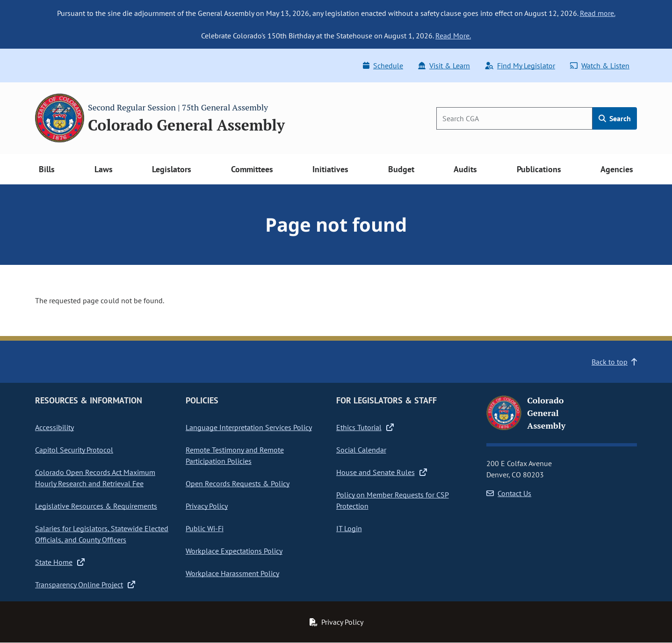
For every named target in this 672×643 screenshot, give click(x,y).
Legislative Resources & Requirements (96, 506)
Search (615, 118)
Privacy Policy (207, 506)
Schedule (383, 66)
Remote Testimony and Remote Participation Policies (235, 455)
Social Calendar (361, 450)
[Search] (514, 118)
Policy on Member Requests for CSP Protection (393, 500)
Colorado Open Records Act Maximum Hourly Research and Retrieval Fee (95, 478)
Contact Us (509, 493)
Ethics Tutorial (365, 427)
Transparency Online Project (85, 585)
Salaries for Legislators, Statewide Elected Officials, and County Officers (102, 534)
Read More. (453, 36)
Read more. (598, 13)
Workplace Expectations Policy (234, 551)
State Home (60, 562)
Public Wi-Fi (205, 528)
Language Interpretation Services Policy (249, 427)
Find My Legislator (520, 66)
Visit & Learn (444, 66)
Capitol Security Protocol (74, 450)
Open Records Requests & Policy (238, 483)
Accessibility (54, 427)
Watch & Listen (600, 66)
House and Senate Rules (382, 472)
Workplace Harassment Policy (232, 573)
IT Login (349, 528)
